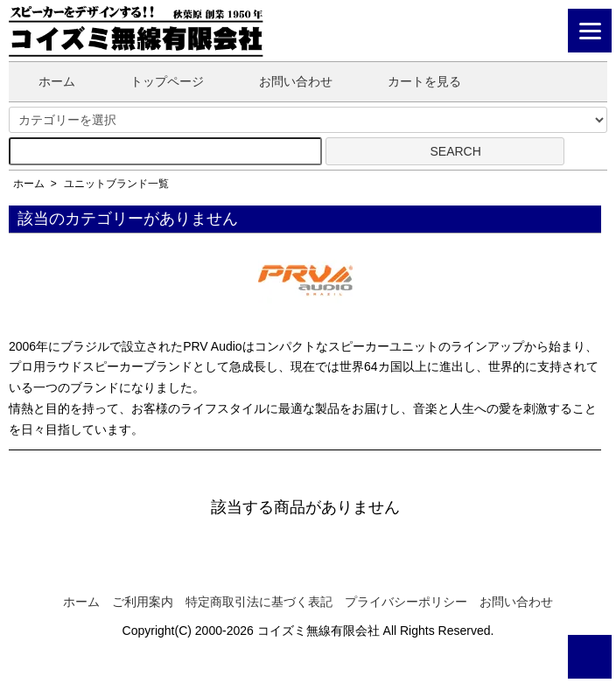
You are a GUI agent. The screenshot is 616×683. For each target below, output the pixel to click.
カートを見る (412, 81)
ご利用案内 (143, 602)
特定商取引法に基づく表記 (259, 602)
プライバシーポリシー (406, 602)
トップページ (154, 81)
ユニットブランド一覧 (116, 184)
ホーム (44, 81)
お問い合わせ (283, 81)
